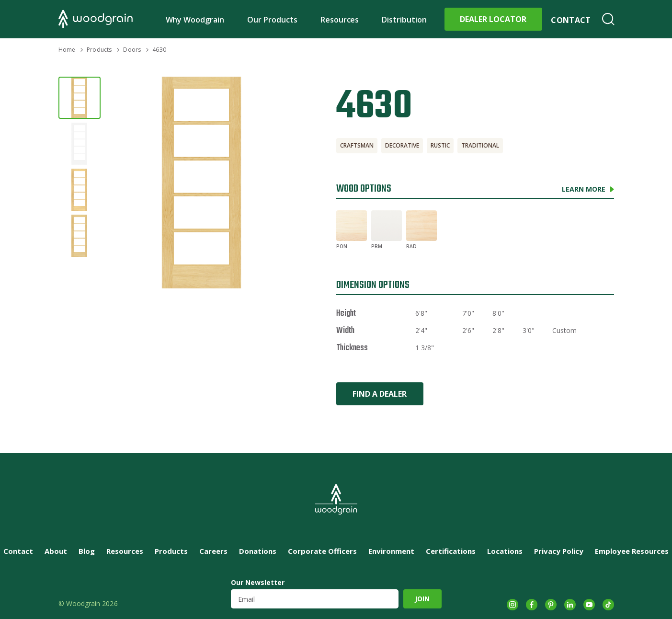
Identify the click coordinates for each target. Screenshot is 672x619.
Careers (213, 551)
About (56, 551)
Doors (132, 50)
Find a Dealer (380, 394)
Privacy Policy (559, 551)
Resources (340, 20)
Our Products (272, 20)
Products (99, 50)
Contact (571, 20)
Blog (87, 551)
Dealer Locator (493, 19)
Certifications (451, 551)
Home (67, 50)
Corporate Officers (322, 551)
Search (608, 19)
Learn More (584, 189)
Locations (505, 551)
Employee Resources (632, 551)
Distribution (404, 20)
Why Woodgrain (195, 20)
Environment (391, 551)
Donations (258, 551)
